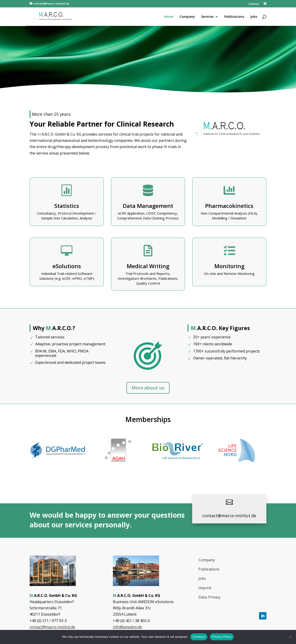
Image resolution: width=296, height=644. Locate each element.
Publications (209, 569)
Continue (199, 637)
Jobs (202, 578)
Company (207, 560)
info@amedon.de (127, 627)
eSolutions (67, 266)
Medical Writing (148, 266)
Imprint (205, 588)
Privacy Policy (222, 637)
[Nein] (290, 637)
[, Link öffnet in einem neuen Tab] (59, 461)
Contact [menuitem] (254, 4)
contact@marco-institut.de (52, 627)
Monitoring (229, 266)
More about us (148, 388)
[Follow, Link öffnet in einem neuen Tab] (263, 616)
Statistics (67, 206)
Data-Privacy (209, 597)
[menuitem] (265, 5)
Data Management (148, 206)
